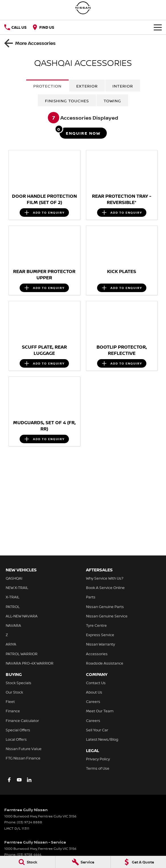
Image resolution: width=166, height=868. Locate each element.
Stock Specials (19, 683)
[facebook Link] (9, 780)
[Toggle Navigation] (158, 27)
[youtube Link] (19, 780)
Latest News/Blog (102, 739)
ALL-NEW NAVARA (22, 616)
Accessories (97, 654)
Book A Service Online (105, 588)
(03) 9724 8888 (29, 822)
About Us (94, 692)
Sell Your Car (97, 730)
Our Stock (14, 692)
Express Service (100, 635)
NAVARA (13, 625)
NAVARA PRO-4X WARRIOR (30, 663)
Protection (47, 86)
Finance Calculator (22, 721)
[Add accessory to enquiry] (44, 213)
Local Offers (16, 739)
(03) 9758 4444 (29, 855)
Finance (13, 711)
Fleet (10, 702)
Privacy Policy (98, 759)
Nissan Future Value (24, 749)
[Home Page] (83, 8)
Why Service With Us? (105, 578)
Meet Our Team (100, 711)
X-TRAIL (13, 597)
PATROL (13, 607)
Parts (91, 597)
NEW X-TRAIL (17, 588)
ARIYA (11, 644)
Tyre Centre (96, 625)
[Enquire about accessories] (83, 133)
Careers (93, 702)
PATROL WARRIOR (22, 654)
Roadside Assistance (105, 663)
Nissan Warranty (101, 644)
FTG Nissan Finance (23, 758)
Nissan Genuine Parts (105, 607)
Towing (112, 101)
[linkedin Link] (29, 780)
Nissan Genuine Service (107, 616)
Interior (123, 86)
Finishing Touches (67, 101)
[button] (44, 170)
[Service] (83, 862)
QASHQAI (14, 578)
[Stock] (28, 862)
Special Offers (18, 730)
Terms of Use (98, 768)
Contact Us (96, 683)
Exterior (87, 86)
